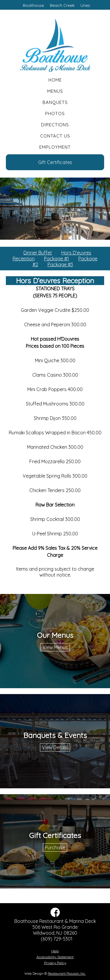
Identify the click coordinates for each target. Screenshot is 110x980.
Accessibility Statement (55, 957)
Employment (55, 147)
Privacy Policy (55, 963)
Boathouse (33, 5)
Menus (55, 91)
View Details (55, 747)
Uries (85, 5)
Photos (55, 114)
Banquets (55, 102)
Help (55, 951)
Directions (55, 125)
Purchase (55, 847)
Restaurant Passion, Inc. (67, 973)
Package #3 (60, 264)
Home (55, 80)
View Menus (55, 647)
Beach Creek (62, 5)
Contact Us (55, 136)
